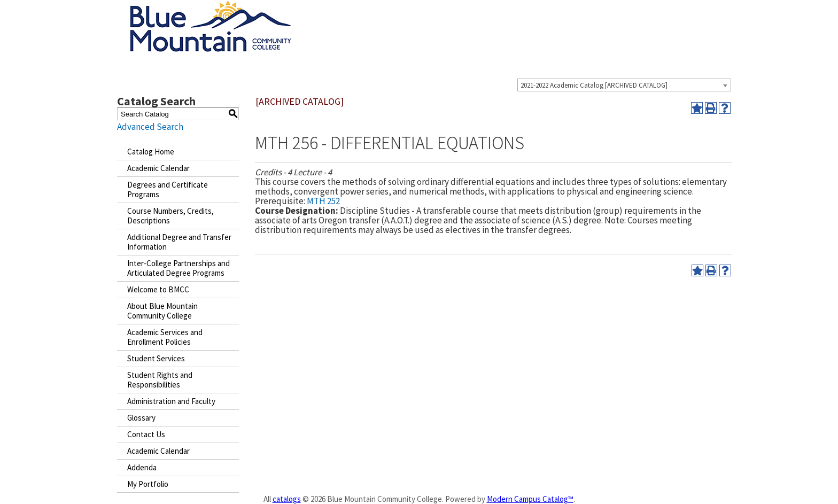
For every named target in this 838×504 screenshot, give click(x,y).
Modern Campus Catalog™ (530, 499)
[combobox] (624, 85)
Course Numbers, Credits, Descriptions (170, 216)
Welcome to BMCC (158, 289)
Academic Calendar (158, 168)
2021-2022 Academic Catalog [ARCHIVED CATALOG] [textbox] (594, 85)
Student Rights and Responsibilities (160, 380)
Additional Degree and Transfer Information (179, 242)
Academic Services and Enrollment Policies (165, 337)
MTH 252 (323, 201)
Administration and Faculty (171, 401)
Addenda (142, 467)
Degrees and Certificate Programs (168, 189)
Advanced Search (150, 127)
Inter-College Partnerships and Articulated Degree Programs (179, 268)
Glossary (141, 418)
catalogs (287, 499)
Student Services (156, 358)
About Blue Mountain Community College (162, 311)
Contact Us (146, 434)
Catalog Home (151, 152)
